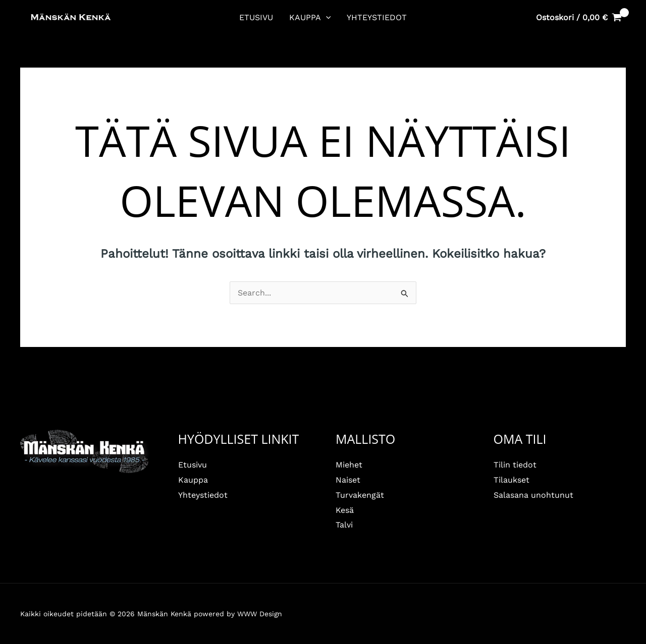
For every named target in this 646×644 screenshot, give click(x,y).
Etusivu (256, 17)
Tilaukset (512, 480)
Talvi (344, 525)
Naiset (348, 480)
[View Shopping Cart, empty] (579, 18)
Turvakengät (360, 495)
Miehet (349, 465)
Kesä (345, 510)
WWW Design (260, 614)
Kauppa (310, 18)
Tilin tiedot (515, 465)
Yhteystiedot (377, 17)
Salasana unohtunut (533, 495)
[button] (326, 18)
